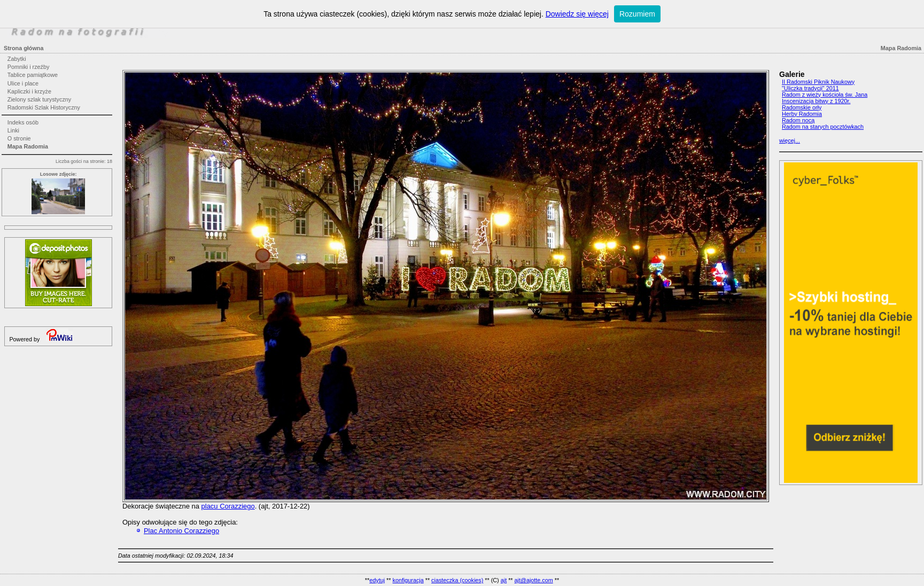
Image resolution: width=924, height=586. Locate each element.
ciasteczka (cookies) (457, 580)
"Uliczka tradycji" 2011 (810, 88)
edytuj (377, 580)
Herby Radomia (802, 114)
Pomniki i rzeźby (29, 67)
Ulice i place (23, 83)
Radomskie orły (802, 107)
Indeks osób (23, 122)
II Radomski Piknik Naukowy (818, 82)
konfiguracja (408, 580)
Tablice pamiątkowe (33, 75)
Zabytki (17, 59)
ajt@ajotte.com (534, 580)
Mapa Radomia (28, 146)
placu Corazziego (228, 506)
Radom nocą (798, 120)
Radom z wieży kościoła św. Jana (825, 95)
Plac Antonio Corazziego (181, 531)
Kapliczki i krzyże (29, 91)
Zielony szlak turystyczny (39, 99)
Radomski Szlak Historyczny (44, 107)
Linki (13, 130)
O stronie (19, 138)
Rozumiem (637, 14)
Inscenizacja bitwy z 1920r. (816, 101)
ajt (504, 580)
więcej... (790, 140)
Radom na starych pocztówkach (823, 127)
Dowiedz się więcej (577, 14)
